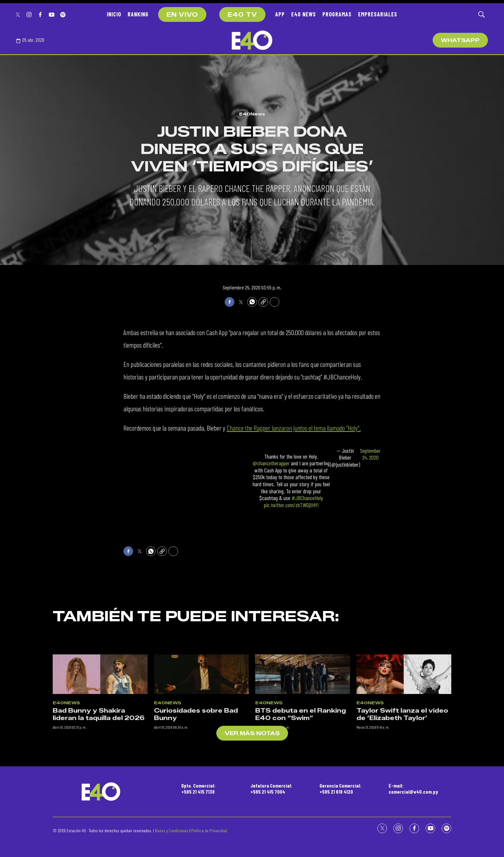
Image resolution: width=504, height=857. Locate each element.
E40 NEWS (304, 14)
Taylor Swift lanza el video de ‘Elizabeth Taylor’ (402, 790)
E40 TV (242, 15)
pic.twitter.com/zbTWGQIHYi (291, 505)
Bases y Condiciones (172, 830)
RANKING (138, 14)
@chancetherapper (271, 463)
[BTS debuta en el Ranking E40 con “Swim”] (303, 750)
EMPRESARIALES (378, 14)
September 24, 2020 (370, 454)
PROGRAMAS (337, 14)
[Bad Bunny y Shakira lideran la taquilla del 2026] (100, 750)
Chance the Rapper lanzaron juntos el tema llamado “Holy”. (294, 428)
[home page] (252, 40)
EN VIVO (182, 15)
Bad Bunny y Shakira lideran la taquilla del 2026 (99, 790)
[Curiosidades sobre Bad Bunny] (201, 750)
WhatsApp (460, 40)
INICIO (114, 14)
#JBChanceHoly (307, 498)
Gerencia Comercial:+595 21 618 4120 (340, 789)
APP (280, 14)
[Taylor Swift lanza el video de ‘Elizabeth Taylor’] (404, 750)
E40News (252, 114)
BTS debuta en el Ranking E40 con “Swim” (301, 790)
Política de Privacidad (209, 830)
